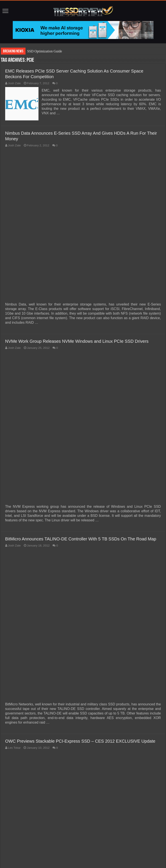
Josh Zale (14, 83)
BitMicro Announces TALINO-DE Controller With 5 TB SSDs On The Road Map (81, 539)
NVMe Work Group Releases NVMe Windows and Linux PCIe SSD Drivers (77, 341)
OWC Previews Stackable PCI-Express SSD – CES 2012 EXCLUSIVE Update (80, 741)
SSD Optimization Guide (45, 51)
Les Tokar (14, 748)
